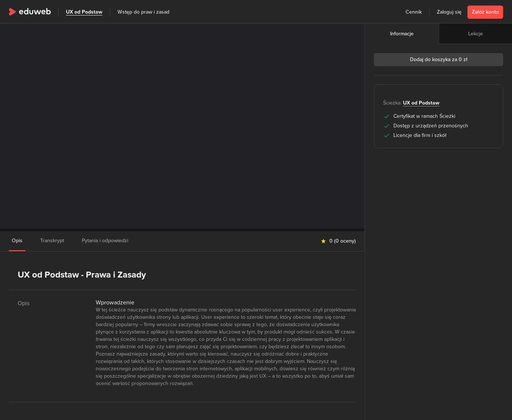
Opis (17, 241)
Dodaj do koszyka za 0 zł (439, 59)
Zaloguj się (449, 12)
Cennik (414, 12)
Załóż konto (485, 12)
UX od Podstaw (84, 12)
